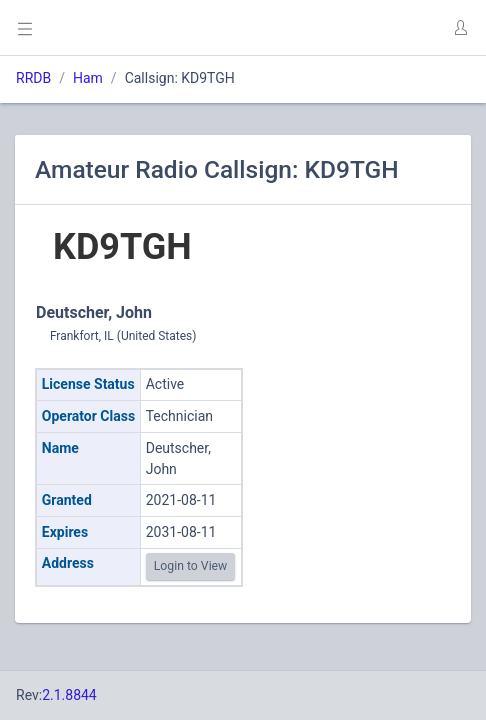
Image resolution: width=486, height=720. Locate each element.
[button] (460, 28)
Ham (88, 78)
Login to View (191, 566)
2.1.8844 (69, 695)
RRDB (33, 78)
